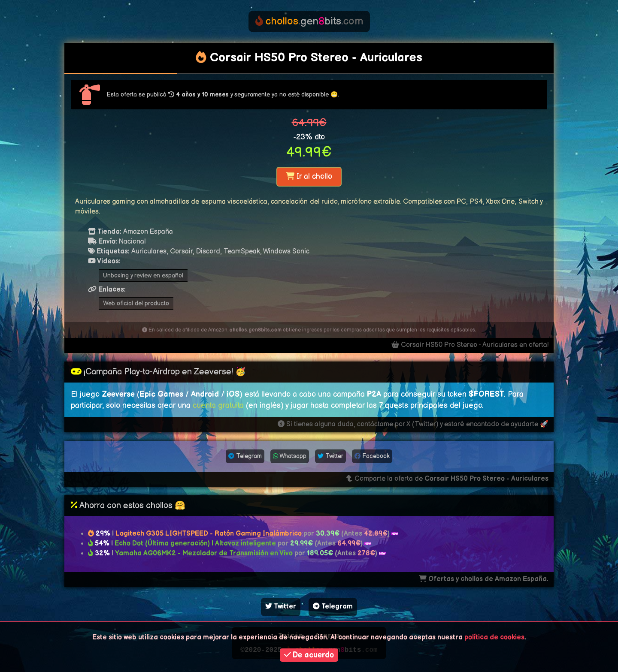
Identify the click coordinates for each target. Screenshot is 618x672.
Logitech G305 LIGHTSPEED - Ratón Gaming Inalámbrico (209, 534)
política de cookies (494, 637)
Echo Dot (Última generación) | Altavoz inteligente (195, 544)
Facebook (372, 456)
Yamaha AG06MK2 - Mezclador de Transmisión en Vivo (205, 553)
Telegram (245, 456)
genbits (309, 21)
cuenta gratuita (218, 405)
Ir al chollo (309, 176)
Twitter (330, 456)
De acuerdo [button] (309, 655)
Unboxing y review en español (143, 276)
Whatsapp (290, 456)
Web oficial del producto (136, 303)
